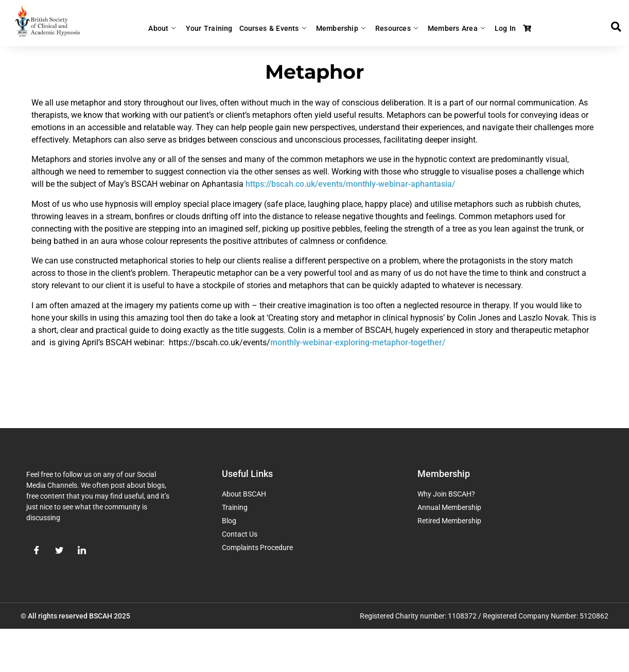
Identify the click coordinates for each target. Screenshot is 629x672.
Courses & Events (277, 28)
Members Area (451, 28)
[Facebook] (37, 551)
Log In (496, 28)
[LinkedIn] (82, 551)
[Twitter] (59, 551)
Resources (395, 28)
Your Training (217, 28)
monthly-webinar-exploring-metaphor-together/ (358, 342)
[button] (616, 27)
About (174, 28)
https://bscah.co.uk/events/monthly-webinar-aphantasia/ (350, 184)
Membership (342, 28)
